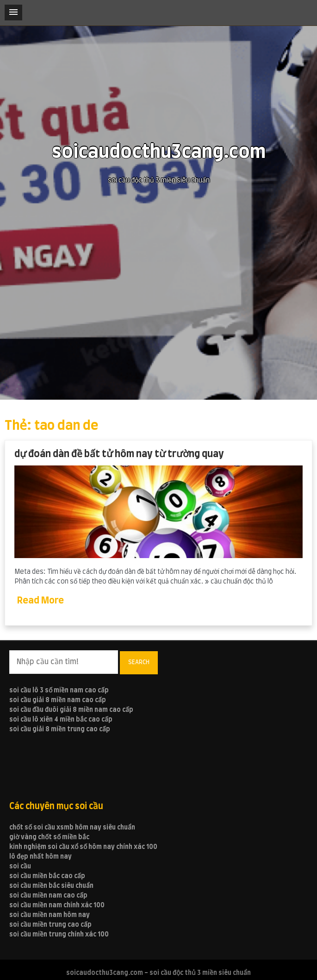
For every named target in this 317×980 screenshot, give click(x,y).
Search (139, 662)
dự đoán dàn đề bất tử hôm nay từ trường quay (119, 454)
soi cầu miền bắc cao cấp (47, 876)
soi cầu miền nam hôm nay (50, 915)
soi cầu (20, 867)
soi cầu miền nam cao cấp (48, 896)
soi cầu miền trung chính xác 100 (59, 935)
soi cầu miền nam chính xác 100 (57, 905)
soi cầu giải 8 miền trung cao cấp (60, 729)
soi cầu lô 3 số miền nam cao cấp (59, 691)
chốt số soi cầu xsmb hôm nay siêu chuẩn (72, 828)
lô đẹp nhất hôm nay (40, 857)
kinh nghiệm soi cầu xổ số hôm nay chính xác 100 (83, 847)
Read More (40, 601)
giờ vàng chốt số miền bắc (49, 837)
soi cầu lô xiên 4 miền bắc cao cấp (61, 720)
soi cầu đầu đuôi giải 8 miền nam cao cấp (71, 710)
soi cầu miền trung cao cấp (50, 925)
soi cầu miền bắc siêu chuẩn (51, 886)
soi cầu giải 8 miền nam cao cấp (58, 700)
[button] (13, 13)
